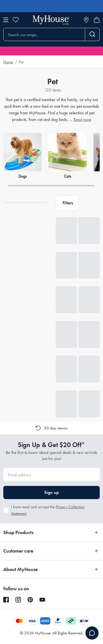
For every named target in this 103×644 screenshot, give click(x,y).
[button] (67, 203)
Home (8, 62)
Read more (82, 120)
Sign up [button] (51, 492)
